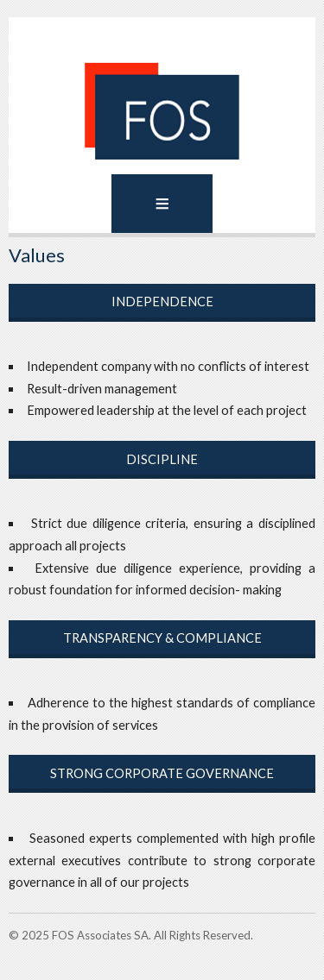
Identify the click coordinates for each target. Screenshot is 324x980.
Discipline (162, 459)
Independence (162, 302)
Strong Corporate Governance (162, 773)
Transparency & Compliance (162, 638)
